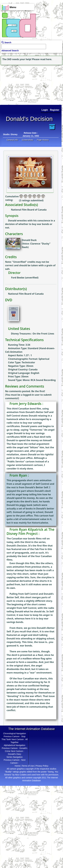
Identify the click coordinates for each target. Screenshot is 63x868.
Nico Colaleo (21, 775)
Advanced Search (10, 51)
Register (55, 110)
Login (45, 110)
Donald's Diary (15, 754)
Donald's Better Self (37, 412)
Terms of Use (28, 766)
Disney (14, 134)
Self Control (13, 416)
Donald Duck (29, 240)
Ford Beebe (18, 278)
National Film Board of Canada (29, 210)
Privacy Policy (42, 766)
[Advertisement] (18, 84)
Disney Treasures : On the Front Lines (33, 334)
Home (17, 766)
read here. (46, 59)
